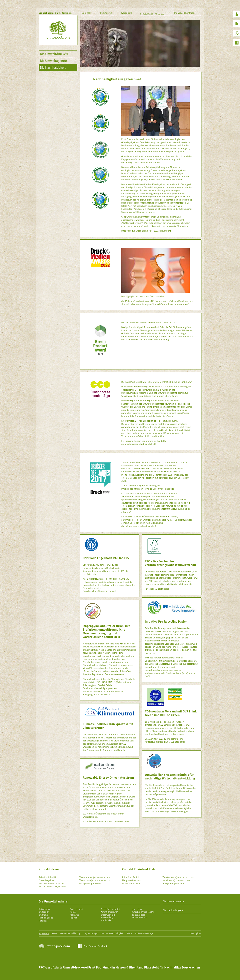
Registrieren (106, 13)
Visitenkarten (44, 909)
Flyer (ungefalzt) (46, 918)
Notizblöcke (106, 920)
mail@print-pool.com (90, 883)
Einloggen (86, 13)
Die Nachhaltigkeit (53, 67)
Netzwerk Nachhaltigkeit (112, 933)
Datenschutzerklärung (70, 933)
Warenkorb (127, 13)
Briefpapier (44, 912)
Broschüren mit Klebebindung (108, 916)
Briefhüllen (44, 915)
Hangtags (43, 921)
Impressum (44, 933)
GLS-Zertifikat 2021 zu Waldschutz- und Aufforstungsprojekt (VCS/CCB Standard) (165, 740)
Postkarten (74, 915)
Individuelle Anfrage (184, 13)
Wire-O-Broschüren (109, 912)
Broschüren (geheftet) (110, 909)
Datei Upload (195, 933)
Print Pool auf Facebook (95, 946)
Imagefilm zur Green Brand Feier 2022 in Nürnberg (146, 231)
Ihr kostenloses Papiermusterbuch (140, 916)
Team (129, 933)
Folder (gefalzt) (76, 909)
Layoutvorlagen (91, 933)
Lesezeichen (137, 909)
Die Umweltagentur (54, 61)
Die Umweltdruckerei (55, 54)
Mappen (73, 918)
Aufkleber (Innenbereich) (143, 912)
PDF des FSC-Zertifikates (157, 589)
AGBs (54, 933)
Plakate (73, 912)
